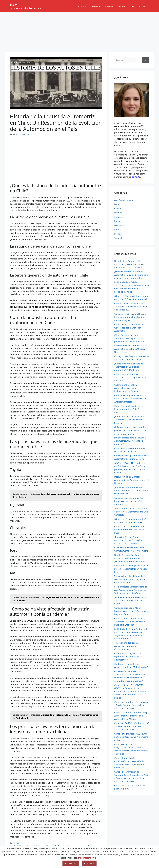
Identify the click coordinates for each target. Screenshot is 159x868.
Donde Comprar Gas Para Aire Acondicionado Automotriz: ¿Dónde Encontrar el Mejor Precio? (131, 558)
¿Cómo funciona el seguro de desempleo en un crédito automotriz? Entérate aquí (129, 367)
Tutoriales (82, 6)
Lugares (118, 221)
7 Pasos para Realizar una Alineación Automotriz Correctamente (127, 646)
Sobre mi (143, 6)
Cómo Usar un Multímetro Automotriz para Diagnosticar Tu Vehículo (130, 377)
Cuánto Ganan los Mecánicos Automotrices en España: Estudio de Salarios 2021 (131, 306)
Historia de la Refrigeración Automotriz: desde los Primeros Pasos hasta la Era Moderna (130, 264)
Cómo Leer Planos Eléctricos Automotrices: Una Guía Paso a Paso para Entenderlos (130, 622)
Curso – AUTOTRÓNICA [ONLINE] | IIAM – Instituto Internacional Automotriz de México (131, 716)
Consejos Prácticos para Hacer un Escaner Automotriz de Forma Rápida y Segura (131, 317)
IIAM (14, 5)
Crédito (118, 208)
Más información (87, 858)
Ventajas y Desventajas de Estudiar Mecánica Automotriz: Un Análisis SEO (131, 569)
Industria (109, 6)
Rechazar (71, 863)
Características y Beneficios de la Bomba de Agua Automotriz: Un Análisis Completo (130, 399)
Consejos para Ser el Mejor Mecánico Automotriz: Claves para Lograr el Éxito (131, 611)
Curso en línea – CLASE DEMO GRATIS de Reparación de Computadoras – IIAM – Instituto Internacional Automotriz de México (130, 691)
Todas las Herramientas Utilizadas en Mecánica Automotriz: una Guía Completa (131, 512)
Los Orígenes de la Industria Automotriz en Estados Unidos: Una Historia (130, 349)
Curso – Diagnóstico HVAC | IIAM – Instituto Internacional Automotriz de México (131, 737)
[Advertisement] (79, 31)
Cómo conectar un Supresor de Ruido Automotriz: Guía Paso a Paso (130, 530)
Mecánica (96, 6)
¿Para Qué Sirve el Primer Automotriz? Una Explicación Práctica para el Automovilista (129, 540)
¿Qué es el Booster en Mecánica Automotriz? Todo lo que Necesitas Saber (131, 600)
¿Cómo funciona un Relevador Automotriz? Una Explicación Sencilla (129, 420)
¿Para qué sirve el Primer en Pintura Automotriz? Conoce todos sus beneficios (131, 490)
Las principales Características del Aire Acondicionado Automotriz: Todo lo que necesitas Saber (131, 590)
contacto (136, 177)
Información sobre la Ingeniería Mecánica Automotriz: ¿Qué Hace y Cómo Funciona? (131, 579)
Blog (132, 6)
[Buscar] (146, 60)
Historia (16, 843)
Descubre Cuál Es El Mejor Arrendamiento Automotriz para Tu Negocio (132, 480)
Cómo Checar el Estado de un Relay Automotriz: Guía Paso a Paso (129, 409)
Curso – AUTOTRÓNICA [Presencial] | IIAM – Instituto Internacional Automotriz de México (132, 726)
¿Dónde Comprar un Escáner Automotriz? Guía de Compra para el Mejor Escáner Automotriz (131, 275)
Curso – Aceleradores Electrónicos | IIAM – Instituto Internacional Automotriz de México (131, 705)
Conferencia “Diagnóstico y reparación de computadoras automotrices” (129, 657)
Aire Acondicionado (124, 200)
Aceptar (89, 863)
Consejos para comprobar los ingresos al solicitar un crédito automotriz (129, 501)
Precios (118, 234)
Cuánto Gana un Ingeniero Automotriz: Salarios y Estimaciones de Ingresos (127, 388)
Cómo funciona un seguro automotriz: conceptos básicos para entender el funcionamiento (131, 338)
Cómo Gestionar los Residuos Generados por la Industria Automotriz (129, 328)
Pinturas (121, 6)
